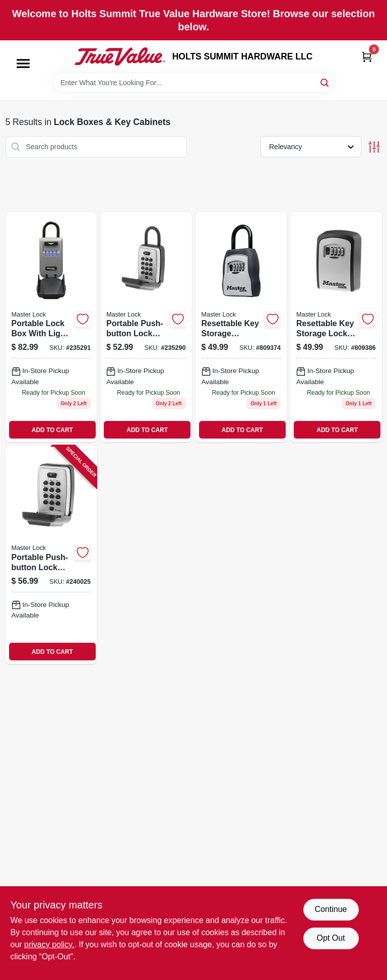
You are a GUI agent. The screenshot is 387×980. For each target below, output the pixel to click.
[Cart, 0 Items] (367, 57)
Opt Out (331, 938)
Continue (331, 909)
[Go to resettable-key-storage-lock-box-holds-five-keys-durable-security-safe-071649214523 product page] (336, 327)
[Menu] (23, 64)
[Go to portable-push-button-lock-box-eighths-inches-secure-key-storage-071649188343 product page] (51, 555)
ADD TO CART (52, 430)
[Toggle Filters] (374, 147)
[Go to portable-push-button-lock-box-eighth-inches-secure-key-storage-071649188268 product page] (146, 327)
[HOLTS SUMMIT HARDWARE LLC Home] (120, 56)
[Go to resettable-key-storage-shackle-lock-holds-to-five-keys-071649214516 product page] (241, 327)
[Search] (325, 82)
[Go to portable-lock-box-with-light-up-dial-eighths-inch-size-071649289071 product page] (51, 327)
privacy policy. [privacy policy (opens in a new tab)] (49, 944)
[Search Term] (193, 83)
